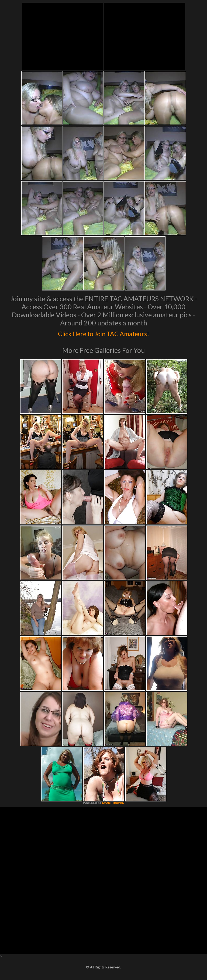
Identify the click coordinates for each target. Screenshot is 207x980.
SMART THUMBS (113, 803)
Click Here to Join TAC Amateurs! (104, 332)
